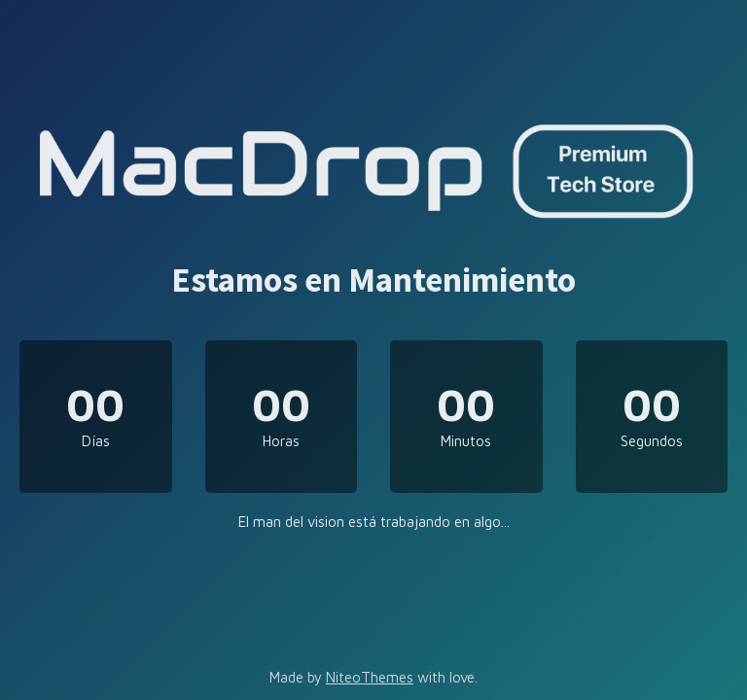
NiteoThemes (370, 677)
